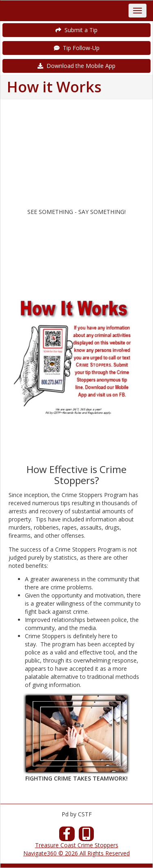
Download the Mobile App (76, 66)
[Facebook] (67, 836)
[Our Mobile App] (86, 836)
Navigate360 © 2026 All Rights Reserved (76, 853)
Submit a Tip (76, 30)
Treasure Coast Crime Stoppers (77, 845)
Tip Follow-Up (77, 48)
